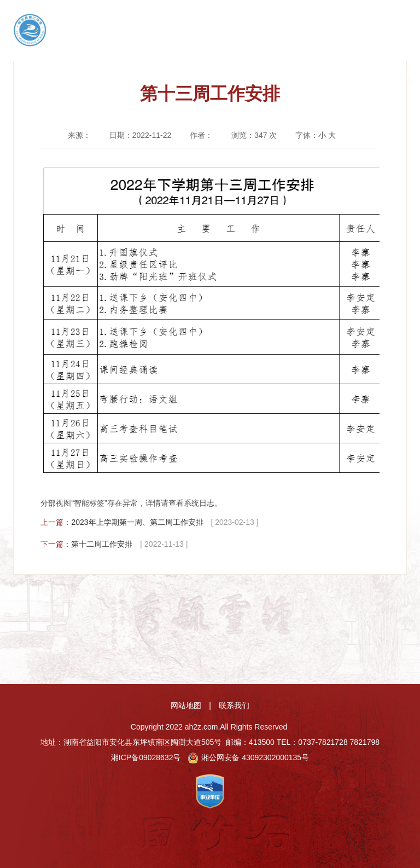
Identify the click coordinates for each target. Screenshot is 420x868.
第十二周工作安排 (102, 544)
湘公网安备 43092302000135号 (248, 757)
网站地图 (186, 705)
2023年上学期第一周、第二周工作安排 (137, 522)
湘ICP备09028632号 (146, 757)
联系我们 (234, 705)
